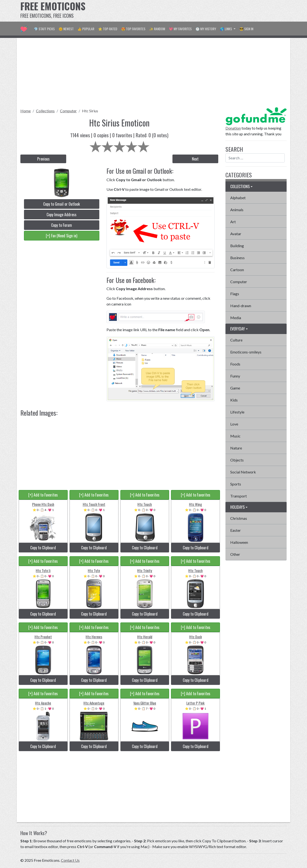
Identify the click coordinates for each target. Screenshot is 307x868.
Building (237, 246)
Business (237, 258)
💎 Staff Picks (44, 29)
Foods (235, 364)
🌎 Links (226, 29)
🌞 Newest (66, 29)
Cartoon (237, 270)
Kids (234, 400)
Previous (43, 159)
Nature (236, 448)
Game (235, 388)
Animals (237, 210)
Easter (236, 530)
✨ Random (157, 29)
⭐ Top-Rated (108, 29)
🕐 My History (206, 29)
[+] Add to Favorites (43, 495)
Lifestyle (237, 412)
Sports (236, 484)
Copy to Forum (62, 225)
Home (26, 111)
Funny (235, 376)
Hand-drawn (241, 306)
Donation (233, 128)
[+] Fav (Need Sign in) (62, 236)
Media (236, 318)
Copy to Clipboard (43, 548)
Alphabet (238, 198)
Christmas (239, 518)
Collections (45, 111)
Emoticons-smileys (246, 352)
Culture (236, 340)
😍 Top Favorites (133, 29)
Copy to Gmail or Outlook (62, 204)
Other (235, 554)
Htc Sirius (90, 111)
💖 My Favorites (180, 29)
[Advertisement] (199, 11)
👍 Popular (86, 29)
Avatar (236, 234)
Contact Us (70, 860)
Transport (239, 496)
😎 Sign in (246, 29)
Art (233, 222)
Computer (68, 111)
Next (195, 159)
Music (235, 436)
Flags (235, 294)
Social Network (243, 472)
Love (234, 424)
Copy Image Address (62, 215)
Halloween (239, 542)
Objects (237, 460)
